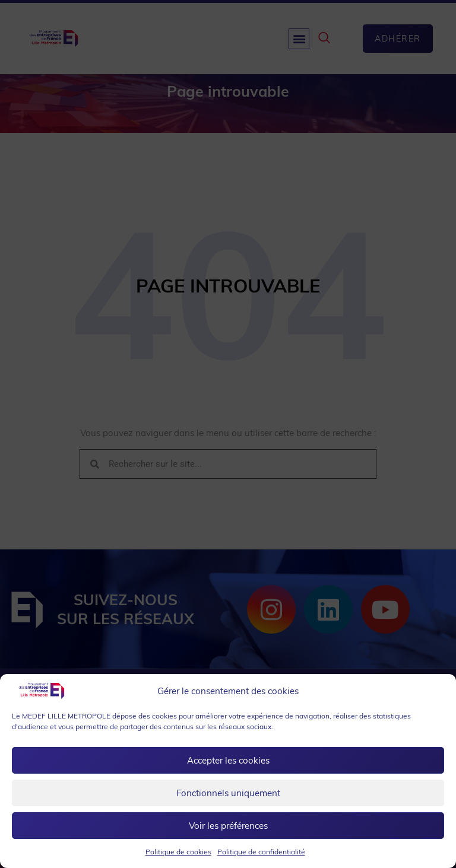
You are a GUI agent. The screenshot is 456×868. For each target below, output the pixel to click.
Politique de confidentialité (261, 852)
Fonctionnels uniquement (228, 793)
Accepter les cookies (228, 760)
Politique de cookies (178, 852)
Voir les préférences (228, 826)
